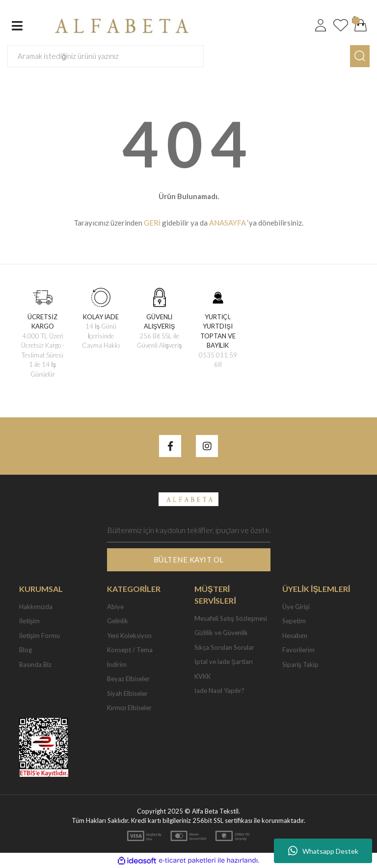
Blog (26, 650)
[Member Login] (321, 26)
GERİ (152, 223)
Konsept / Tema (130, 650)
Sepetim (294, 621)
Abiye (115, 607)
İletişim (29, 621)
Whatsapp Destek (323, 851)
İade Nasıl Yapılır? (219, 690)
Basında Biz (35, 664)
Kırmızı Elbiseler (129, 708)
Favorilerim (298, 650)
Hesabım (295, 636)
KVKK (202, 676)
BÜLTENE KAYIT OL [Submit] (189, 560)
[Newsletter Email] (189, 530)
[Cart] (361, 26)
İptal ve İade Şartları (224, 662)
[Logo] (119, 25)
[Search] (106, 56)
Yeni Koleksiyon (129, 636)
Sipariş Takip (301, 664)
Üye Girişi (296, 607)
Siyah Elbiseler (127, 693)
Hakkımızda (36, 607)
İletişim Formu (40, 636)
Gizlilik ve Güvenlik (221, 633)
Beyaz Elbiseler (128, 679)
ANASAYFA (228, 223)
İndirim (117, 664)
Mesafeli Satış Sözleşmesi (231, 618)
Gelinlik (118, 621)
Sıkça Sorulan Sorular (224, 647)
